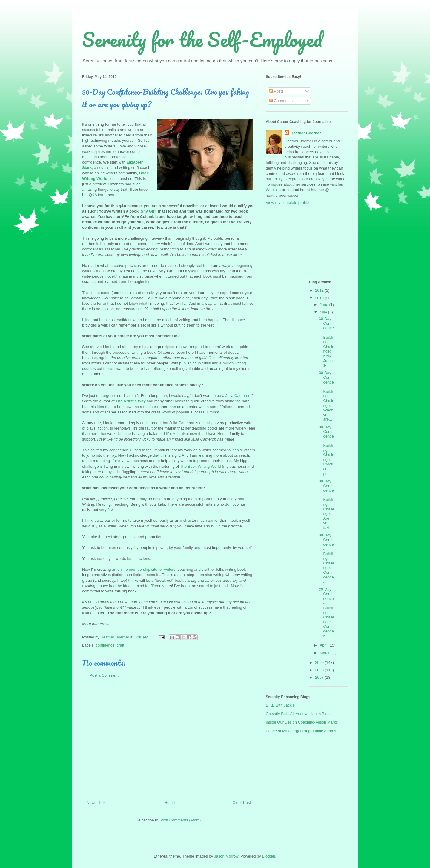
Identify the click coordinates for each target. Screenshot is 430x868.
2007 (320, 677)
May (324, 312)
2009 (320, 662)
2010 (320, 298)
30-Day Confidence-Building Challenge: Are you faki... (326, 504)
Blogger (268, 856)
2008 (320, 670)
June (325, 305)
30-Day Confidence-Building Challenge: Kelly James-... (326, 342)
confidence (105, 645)
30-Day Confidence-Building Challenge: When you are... (326, 396)
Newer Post (97, 802)
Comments (281, 101)
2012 (320, 290)
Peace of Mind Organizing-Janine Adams (301, 731)
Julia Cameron (238, 396)
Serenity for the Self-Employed (202, 39)
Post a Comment (104, 675)
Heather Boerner (306, 133)
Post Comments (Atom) (181, 820)
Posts (277, 91)
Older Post (242, 802)
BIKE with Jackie (280, 705)
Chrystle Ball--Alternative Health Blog (298, 714)
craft (120, 645)
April (324, 645)
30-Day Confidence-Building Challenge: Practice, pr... (326, 450)
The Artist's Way (130, 401)
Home (170, 802)
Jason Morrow (226, 856)
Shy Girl (148, 211)
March (326, 653)
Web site (273, 190)
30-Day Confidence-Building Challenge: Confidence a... (326, 558)
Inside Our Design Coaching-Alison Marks (302, 722)
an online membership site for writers (144, 569)
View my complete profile (287, 203)
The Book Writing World (201, 466)
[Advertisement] (169, 741)
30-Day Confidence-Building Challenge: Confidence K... (326, 613)
